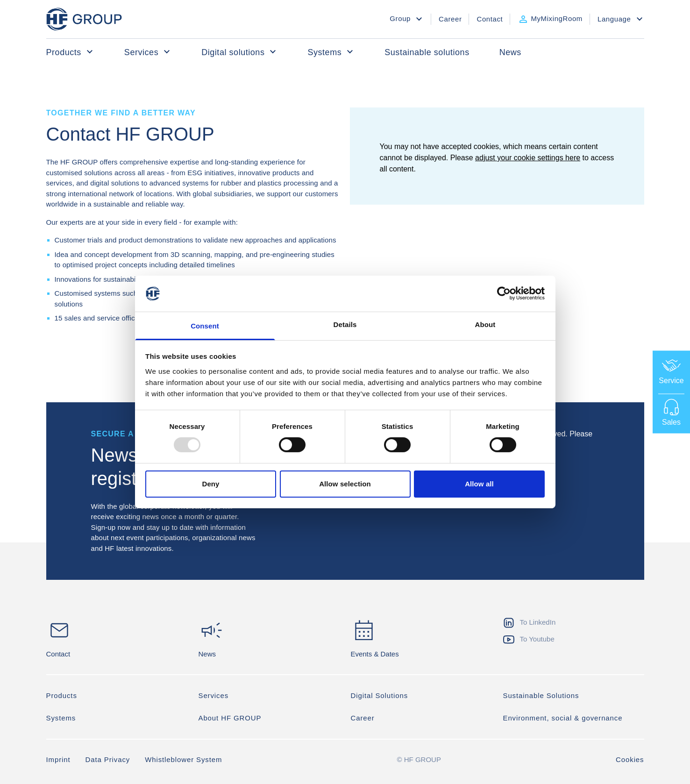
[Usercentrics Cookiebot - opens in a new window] (504, 293)
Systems (331, 52)
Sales (671, 412)
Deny (210, 484)
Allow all (479, 484)
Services (148, 52)
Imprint (58, 760)
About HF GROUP (230, 718)
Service (671, 371)
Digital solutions (239, 52)
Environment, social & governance (563, 718)
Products (70, 52)
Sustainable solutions (427, 52)
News (510, 52)
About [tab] (485, 324)
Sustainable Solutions (541, 696)
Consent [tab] (205, 326)
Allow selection (345, 484)
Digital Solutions (380, 696)
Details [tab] (345, 324)
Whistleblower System (184, 760)
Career (363, 718)
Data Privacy (108, 760)
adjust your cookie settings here (528, 158)
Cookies (630, 760)
